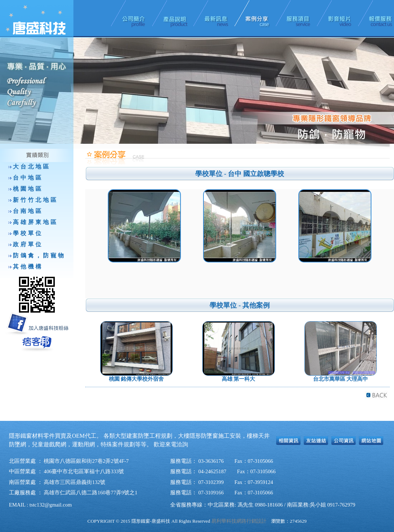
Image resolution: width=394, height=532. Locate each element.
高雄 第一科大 (239, 379)
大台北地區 (32, 167)
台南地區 (28, 211)
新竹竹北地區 (35, 200)
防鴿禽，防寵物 (39, 255)
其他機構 (28, 267)
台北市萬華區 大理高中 (341, 379)
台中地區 (28, 178)
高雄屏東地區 (35, 222)
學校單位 (28, 233)
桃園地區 (28, 189)
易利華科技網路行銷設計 (239, 521)
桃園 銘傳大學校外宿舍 (136, 379)
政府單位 (28, 244)
